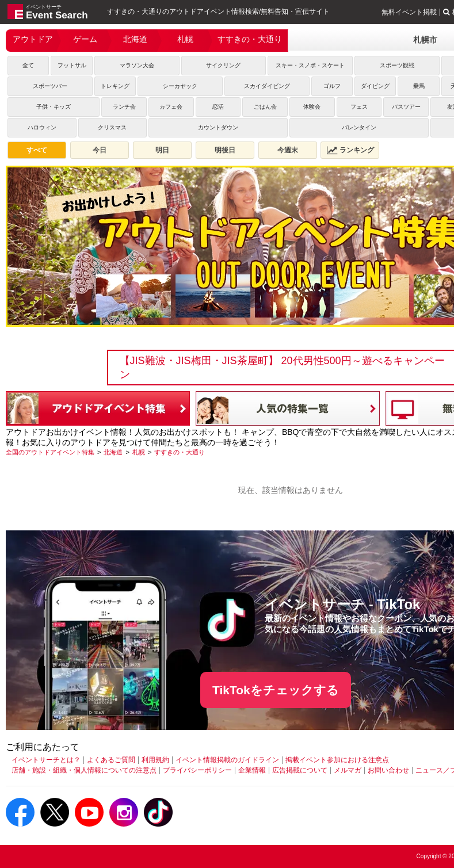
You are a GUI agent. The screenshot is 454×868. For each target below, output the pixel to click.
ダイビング (375, 86)
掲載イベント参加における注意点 (337, 760)
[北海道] (113, 452)
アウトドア (33, 39)
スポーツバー (50, 86)
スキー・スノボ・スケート (310, 65)
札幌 (185, 39)
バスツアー (406, 107)
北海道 (135, 39)
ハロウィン (42, 127)
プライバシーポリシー (197, 770)
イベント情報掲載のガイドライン (227, 760)
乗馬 (419, 86)
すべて (37, 150)
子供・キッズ (54, 107)
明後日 (225, 150)
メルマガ (348, 770)
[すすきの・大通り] (180, 452)
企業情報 (252, 770)
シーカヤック (180, 86)
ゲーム (85, 39)
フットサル (72, 65)
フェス (359, 107)
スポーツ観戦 (397, 65)
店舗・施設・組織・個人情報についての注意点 (84, 770)
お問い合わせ (388, 770)
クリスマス (112, 127)
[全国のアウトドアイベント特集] (50, 452)
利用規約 (155, 760)
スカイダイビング (267, 86)
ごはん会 (265, 107)
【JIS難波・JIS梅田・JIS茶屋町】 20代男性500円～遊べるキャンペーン (282, 368)
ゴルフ (332, 86)
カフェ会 (171, 107)
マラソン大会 (137, 65)
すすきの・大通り (250, 39)
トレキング (115, 86)
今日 (100, 150)
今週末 (288, 150)
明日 (162, 150)
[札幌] (139, 452)
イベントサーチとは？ (46, 760)
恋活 (218, 107)
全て (28, 65)
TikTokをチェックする (276, 690)
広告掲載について (300, 770)
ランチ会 (124, 107)
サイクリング (223, 65)
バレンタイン (359, 127)
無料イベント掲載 (409, 12)
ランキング (350, 150)
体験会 (312, 107)
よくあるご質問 (111, 760)
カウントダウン (218, 127)
